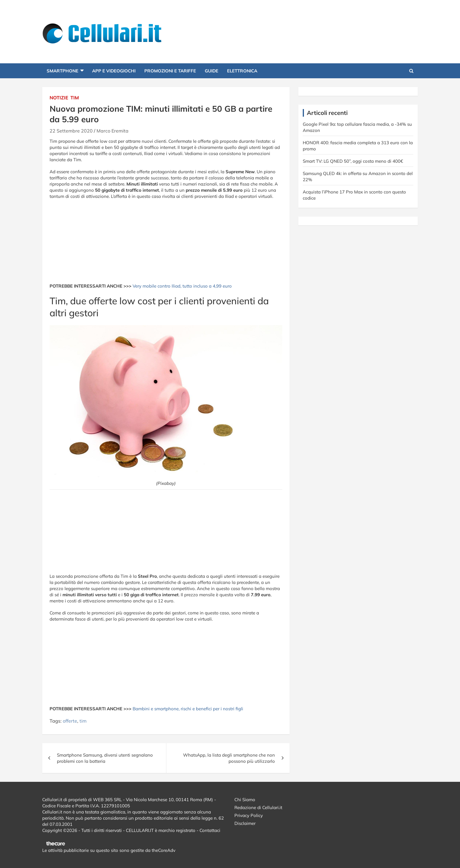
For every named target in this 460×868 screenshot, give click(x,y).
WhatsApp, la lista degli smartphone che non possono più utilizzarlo (229, 758)
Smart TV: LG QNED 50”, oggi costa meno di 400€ (353, 161)
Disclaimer (245, 823)
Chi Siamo (245, 800)
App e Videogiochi (114, 71)
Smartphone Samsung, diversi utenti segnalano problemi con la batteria (105, 758)
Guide (212, 71)
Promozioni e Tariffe (170, 71)
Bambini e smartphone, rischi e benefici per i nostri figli (188, 709)
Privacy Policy (249, 815)
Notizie (59, 98)
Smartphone (62, 71)
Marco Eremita (113, 131)
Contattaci (210, 830)
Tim (75, 98)
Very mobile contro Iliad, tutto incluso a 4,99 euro (182, 286)
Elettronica (242, 71)
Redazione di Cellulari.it (258, 807)
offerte (70, 721)
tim (83, 721)
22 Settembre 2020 (71, 131)
